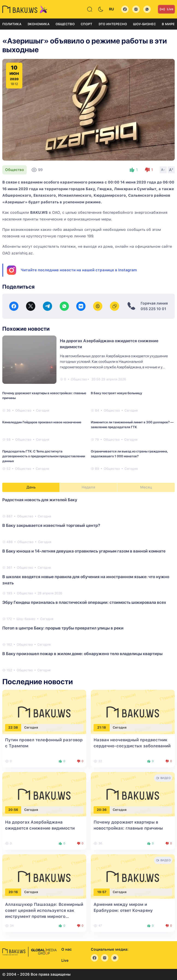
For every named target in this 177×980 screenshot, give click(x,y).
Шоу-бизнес (144, 24)
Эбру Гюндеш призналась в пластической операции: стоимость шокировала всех (84, 602)
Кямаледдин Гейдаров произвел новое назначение (42, 422)
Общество (65, 24)
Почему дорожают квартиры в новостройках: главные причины (44, 395)
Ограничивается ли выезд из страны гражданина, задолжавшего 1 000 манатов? (129, 454)
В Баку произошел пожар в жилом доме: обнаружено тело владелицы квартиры (82, 654)
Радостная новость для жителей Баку (40, 500)
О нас (66, 949)
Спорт (86, 24)
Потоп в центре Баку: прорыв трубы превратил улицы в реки (63, 628)
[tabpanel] (88, 585)
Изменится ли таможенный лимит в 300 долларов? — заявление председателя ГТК (132, 425)
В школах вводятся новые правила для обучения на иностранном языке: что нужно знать (86, 580)
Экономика (38, 24)
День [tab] (31, 487)
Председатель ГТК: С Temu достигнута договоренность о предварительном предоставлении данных (44, 456)
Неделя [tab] (88, 487)
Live (166, 9)
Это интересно (113, 24)
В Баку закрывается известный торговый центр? (51, 525)
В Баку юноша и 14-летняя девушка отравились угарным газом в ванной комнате (84, 551)
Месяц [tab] (146, 487)
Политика (12, 24)
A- (163, 170)
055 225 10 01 (153, 309)
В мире (168, 24)
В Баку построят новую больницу (117, 393)
